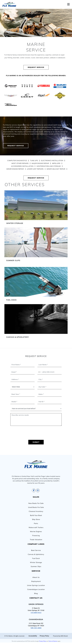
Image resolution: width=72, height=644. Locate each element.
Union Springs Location (36, 585)
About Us (36, 577)
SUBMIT (36, 442)
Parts (36, 523)
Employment (36, 581)
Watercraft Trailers (36, 527)
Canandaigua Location (36, 589)
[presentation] (36, 434)
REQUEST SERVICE (36, 67)
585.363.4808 (36, 628)
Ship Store (36, 519)
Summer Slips (36, 566)
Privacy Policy (43, 641)
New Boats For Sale (36, 503)
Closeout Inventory (36, 511)
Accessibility (33, 636)
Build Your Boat (36, 515)
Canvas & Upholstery (36, 554)
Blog (36, 593)
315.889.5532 (36, 613)
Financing (36, 535)
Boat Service (36, 550)
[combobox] (40, 372)
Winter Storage (36, 562)
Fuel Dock (36, 558)
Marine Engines (36, 531)
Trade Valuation (36, 540)
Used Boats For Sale (36, 507)
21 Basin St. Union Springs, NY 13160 (36, 609)
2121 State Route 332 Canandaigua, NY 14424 (36, 625)
